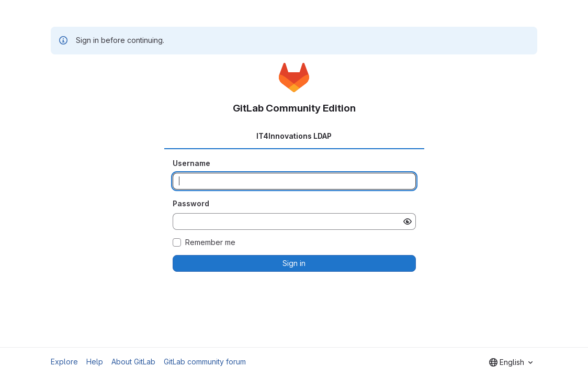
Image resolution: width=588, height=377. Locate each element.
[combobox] (511, 362)
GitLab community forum (205, 362)
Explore (64, 362)
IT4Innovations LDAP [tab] (294, 136)
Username (191, 163)
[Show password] (408, 221)
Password (191, 203)
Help (95, 362)
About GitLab (133, 362)
